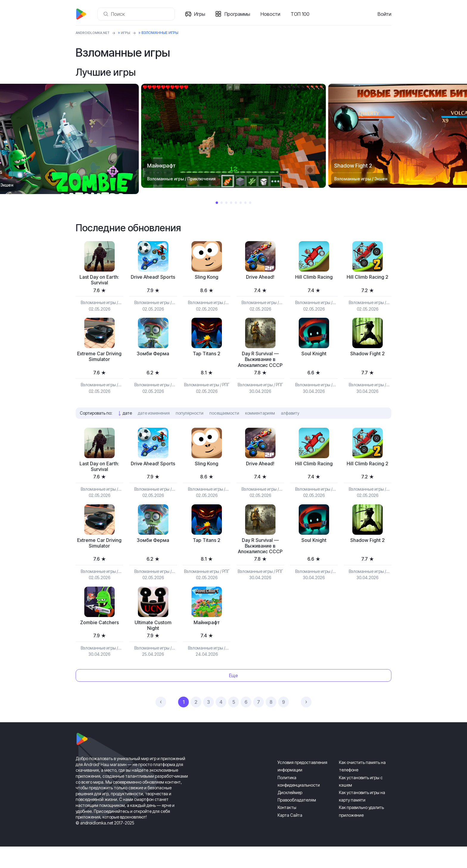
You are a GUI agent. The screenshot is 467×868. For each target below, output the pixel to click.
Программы (239, 14)
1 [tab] (217, 203)
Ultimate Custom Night (153, 646)
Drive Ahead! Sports (153, 281)
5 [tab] (236, 203)
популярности (190, 423)
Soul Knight (314, 355)
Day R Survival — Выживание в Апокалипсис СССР (260, 365)
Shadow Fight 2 (367, 355)
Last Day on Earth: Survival (99, 281)
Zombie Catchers (99, 643)
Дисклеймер (290, 814)
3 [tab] (226, 203)
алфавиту (290, 423)
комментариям (260, 423)
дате (127, 423)
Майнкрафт (207, 643)
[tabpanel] (233, 136)
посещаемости (224, 423)
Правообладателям (297, 821)
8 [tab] (250, 203)
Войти (385, 14)
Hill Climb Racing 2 (367, 277)
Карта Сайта (290, 837)
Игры (201, 14)
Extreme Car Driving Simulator (99, 359)
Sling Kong (207, 277)
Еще (233, 697)
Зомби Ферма (153, 355)
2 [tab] (222, 203)
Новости (272, 14)
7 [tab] (245, 203)
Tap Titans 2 (207, 355)
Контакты (287, 829)
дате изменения (154, 423)
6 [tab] (241, 203)
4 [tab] (231, 203)
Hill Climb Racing (314, 277)
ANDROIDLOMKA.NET (95, 33)
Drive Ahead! (260, 277)
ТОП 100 (301, 14)
